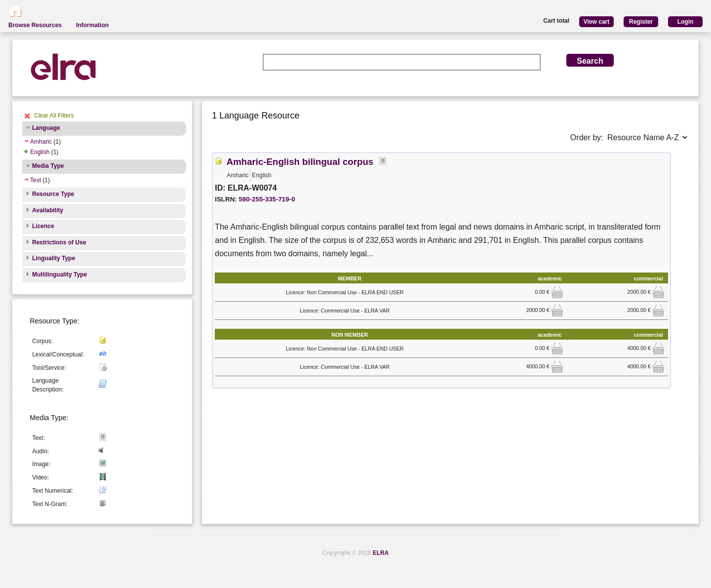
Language (46, 128)
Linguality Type (54, 258)
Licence (43, 226)
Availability (48, 210)
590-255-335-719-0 (267, 199)
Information (92, 25)
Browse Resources (35, 25)
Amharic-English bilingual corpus (300, 162)
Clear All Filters (54, 116)
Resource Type (53, 194)
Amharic (41, 142)
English (40, 152)
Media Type (48, 166)
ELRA (381, 553)
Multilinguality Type (59, 274)
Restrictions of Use (59, 242)
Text (36, 180)
